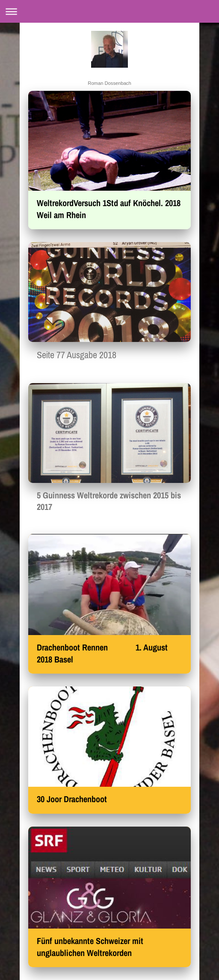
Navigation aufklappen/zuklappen (109, 11)
